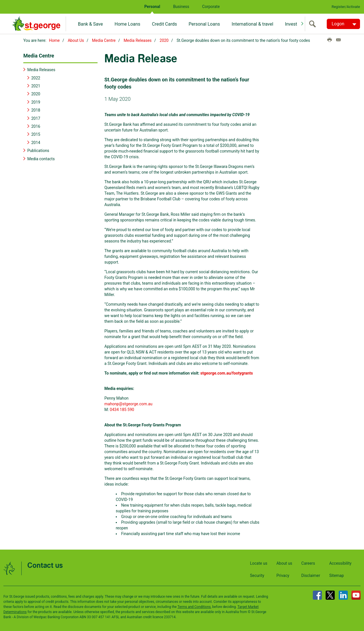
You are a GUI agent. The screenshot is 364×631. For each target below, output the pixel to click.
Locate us (259, 563)
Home (54, 40)
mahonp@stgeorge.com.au (128, 403)
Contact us (45, 565)
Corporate (211, 7)
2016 (36, 126)
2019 (36, 102)
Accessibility (340, 563)
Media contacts (41, 158)
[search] (314, 24)
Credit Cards (164, 24)
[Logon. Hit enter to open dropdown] (343, 24)
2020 (164, 40)
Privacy (283, 575)
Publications (38, 150)
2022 (36, 77)
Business (181, 7)
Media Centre (104, 40)
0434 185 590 (122, 409)
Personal (152, 7)
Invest (291, 24)
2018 (36, 110)
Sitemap (337, 575)
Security (257, 575)
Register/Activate (346, 7)
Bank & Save (90, 24)
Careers (308, 563)
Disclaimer (311, 575)
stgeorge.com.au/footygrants (227, 373)
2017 (36, 118)
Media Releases (138, 40)
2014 (36, 142)
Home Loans (128, 24)
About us (284, 563)
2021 (36, 85)
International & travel (252, 24)
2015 (36, 134)
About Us (76, 40)
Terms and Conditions (194, 606)
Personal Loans (204, 24)
